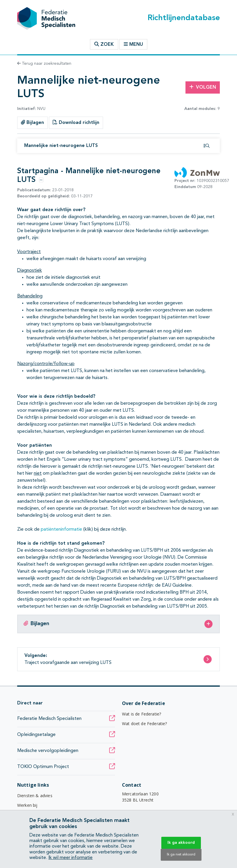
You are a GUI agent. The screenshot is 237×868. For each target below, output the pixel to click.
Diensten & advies (35, 796)
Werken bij (27, 805)
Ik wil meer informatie (70, 858)
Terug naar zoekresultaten (44, 64)
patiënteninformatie (62, 529)
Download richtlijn (76, 122)
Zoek (104, 44)
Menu (133, 44)
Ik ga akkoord (181, 843)
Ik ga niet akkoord (181, 855)
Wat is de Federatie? (142, 714)
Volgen (203, 87)
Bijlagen (32, 122)
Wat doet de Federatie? (145, 724)
